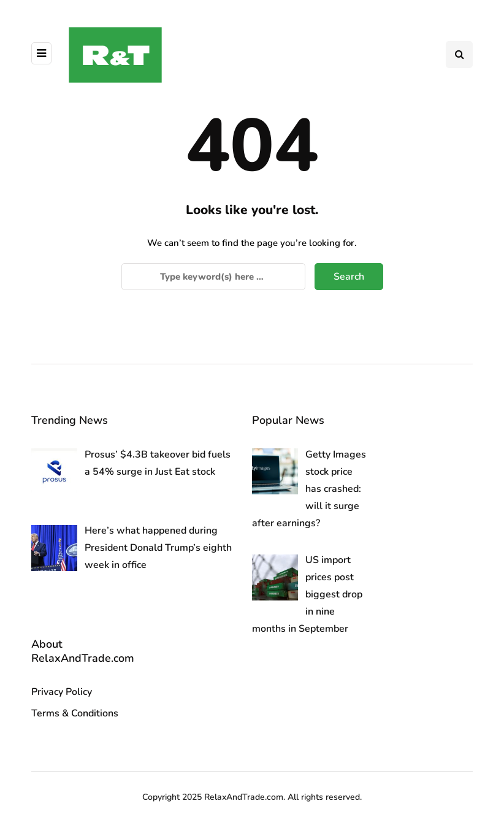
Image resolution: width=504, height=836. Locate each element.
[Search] (213, 277)
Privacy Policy (62, 692)
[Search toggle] (459, 55)
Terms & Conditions (75, 713)
